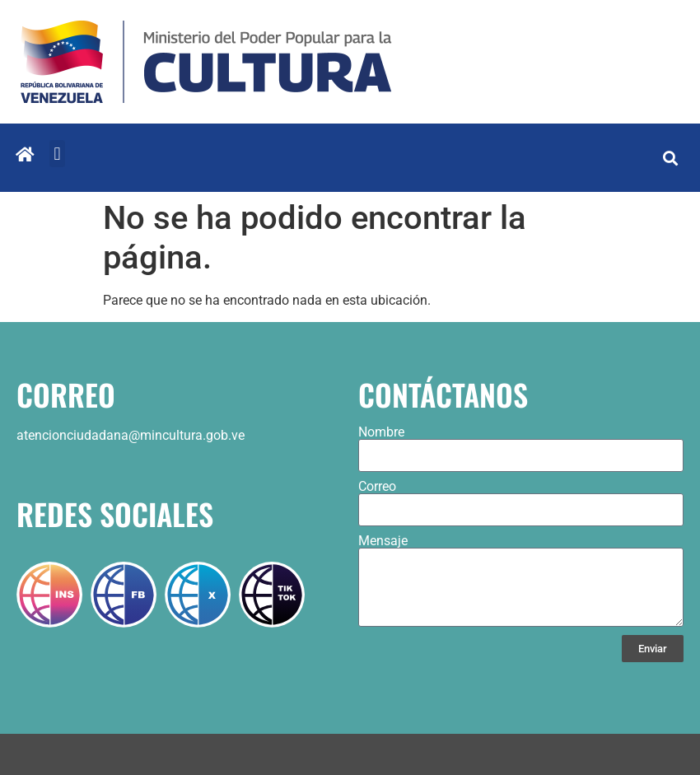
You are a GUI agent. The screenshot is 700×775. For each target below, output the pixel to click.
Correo (377, 487)
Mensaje (383, 541)
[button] (57, 154)
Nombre (381, 432)
